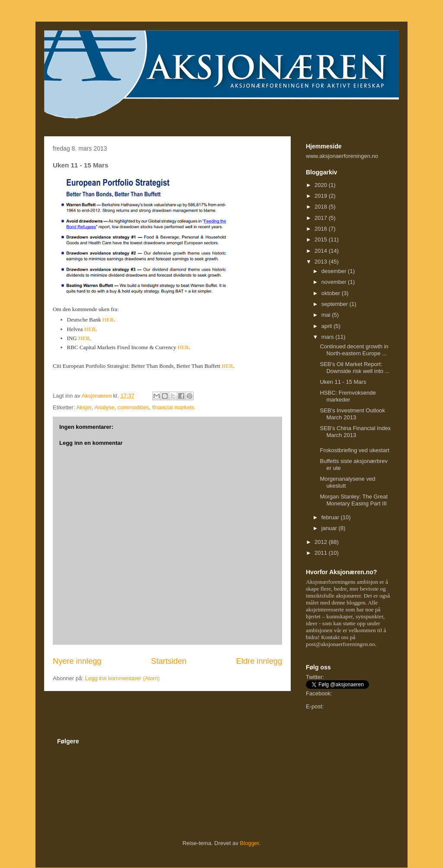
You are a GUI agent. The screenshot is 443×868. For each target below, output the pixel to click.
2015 (322, 240)
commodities (133, 407)
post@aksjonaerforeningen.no (340, 644)
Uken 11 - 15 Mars (343, 382)
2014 (322, 251)
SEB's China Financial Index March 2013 (355, 432)
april (327, 326)
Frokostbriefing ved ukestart (354, 450)
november (335, 282)
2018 (322, 207)
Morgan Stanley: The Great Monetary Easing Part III (354, 500)
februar (331, 517)
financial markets (173, 407)
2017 (322, 218)
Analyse (104, 407)
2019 (322, 196)
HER (108, 320)
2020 (322, 185)
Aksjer (84, 407)
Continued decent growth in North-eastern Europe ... (354, 350)
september (335, 304)
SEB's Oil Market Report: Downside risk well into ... (355, 368)
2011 (322, 553)
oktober (332, 293)
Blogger (250, 843)
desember (335, 271)
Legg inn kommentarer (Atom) (122, 678)
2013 (322, 262)
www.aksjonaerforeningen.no (342, 156)
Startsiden (169, 661)
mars (329, 337)
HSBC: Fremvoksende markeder (348, 396)
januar (330, 528)
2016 (322, 229)
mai (327, 315)
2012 (322, 542)
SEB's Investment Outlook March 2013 (352, 414)
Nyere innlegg (77, 661)
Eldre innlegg (259, 661)
